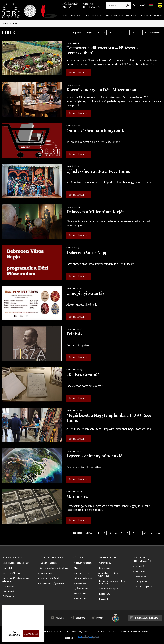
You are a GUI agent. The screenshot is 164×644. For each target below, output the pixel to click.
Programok (77, 16)
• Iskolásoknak (45, 573)
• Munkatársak (79, 583)
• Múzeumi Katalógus (83, 563)
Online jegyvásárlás (92, 5)
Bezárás (39, 609)
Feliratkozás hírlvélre (147, 618)
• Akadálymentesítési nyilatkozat (108, 575)
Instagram (80, 618)
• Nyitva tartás (8, 591)
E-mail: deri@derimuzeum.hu (135, 632)
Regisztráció (139, 5)
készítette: (70, 638)
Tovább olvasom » (78, 73)
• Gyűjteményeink (81, 588)
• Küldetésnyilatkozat (83, 578)
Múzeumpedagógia (149, 16)
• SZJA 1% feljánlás (142, 587)
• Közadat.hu (104, 594)
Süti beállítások (14, 634)
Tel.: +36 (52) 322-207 (106, 632)
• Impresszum (105, 568)
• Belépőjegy (8, 596)
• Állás (76, 568)
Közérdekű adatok (70, 5)
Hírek (65, 16)
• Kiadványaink (80, 593)
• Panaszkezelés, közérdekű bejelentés (112, 582)
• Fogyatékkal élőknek (49, 578)
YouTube (60, 618)
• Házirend (103, 599)
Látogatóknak (112, 16)
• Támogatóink (140, 582)
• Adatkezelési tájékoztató (111, 589)
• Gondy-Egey (105, 563)
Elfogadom (31, 634)
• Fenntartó (139, 566)
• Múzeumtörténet (81, 573)
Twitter (100, 618)
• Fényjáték (7, 568)
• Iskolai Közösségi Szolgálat (15, 563)
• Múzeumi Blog (80, 599)
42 (145, 33)
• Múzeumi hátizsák (11, 573)
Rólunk (130, 16)
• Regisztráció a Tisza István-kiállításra (15, 580)
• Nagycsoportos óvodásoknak (53, 568)
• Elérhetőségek (9, 586)
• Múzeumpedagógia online (51, 583)
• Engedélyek (140, 577)
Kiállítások (92, 16)
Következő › (156, 33)
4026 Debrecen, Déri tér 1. (79, 632)
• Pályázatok (139, 572)
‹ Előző (89, 33)
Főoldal (5, 24)
